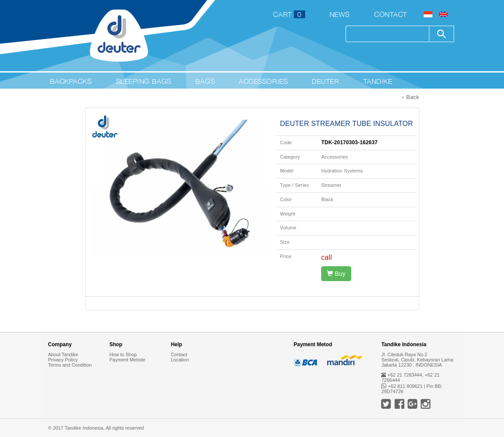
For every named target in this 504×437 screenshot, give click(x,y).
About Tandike (63, 354)
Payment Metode (127, 360)
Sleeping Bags (144, 81)
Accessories (263, 81)
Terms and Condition (70, 365)
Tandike (378, 81)
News (340, 14)
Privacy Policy (63, 360)
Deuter (325, 81)
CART (289, 14)
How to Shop (123, 354)
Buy (336, 274)
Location (180, 360)
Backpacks (71, 81)
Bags (205, 81)
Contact (391, 14)
